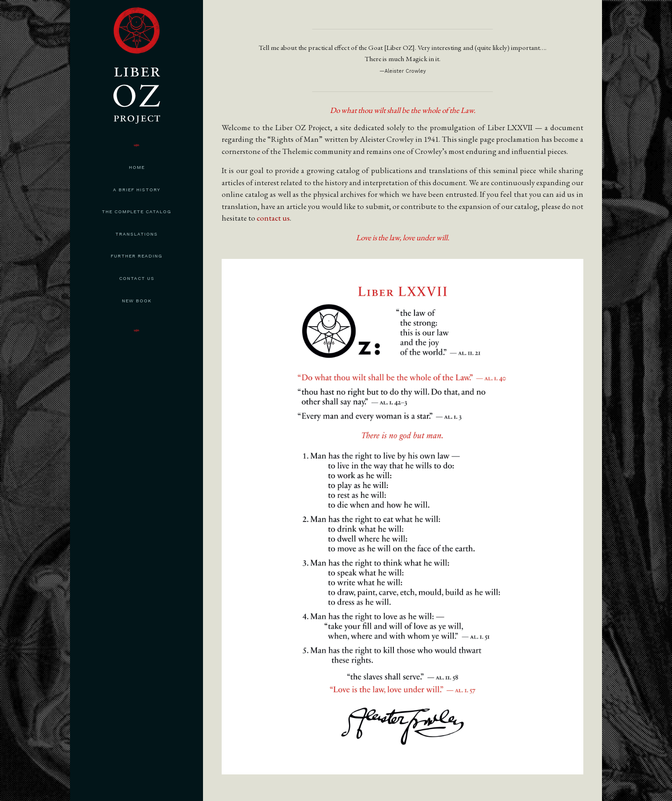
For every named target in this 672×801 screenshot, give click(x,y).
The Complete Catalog (136, 212)
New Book (137, 301)
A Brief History (136, 190)
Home (137, 167)
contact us (273, 218)
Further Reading (136, 256)
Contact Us (137, 278)
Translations (136, 234)
